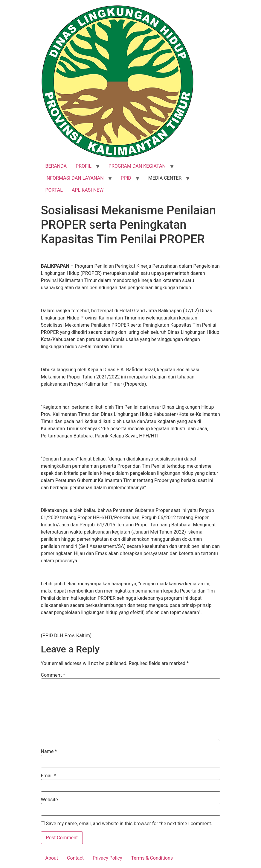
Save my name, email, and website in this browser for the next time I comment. (129, 824)
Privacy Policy (107, 858)
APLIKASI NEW (88, 190)
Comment (53, 675)
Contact (75, 858)
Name (49, 752)
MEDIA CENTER (165, 178)
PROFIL (84, 166)
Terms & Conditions (152, 858)
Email (48, 776)
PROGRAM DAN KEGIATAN (137, 166)
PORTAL (54, 190)
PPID (126, 178)
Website (49, 800)
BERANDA (56, 166)
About (52, 858)
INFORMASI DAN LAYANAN (75, 178)
